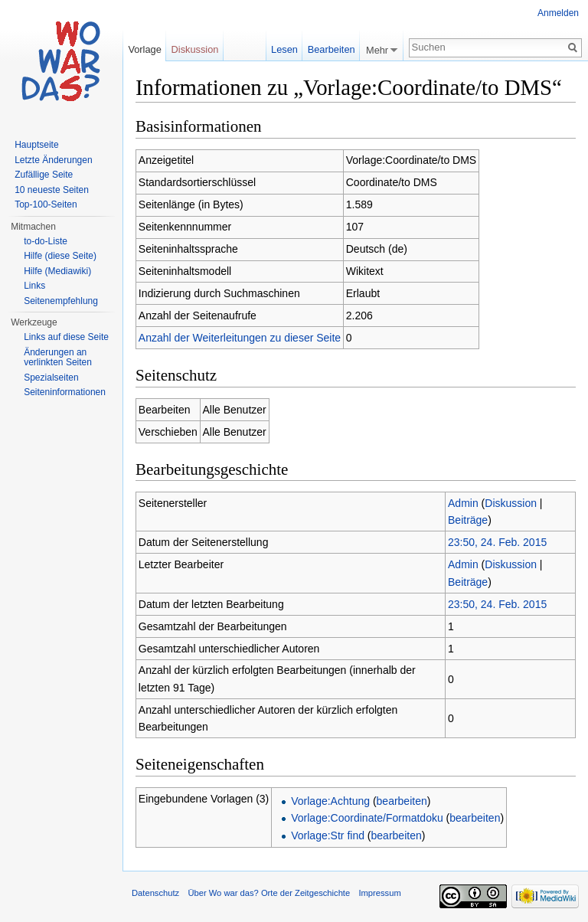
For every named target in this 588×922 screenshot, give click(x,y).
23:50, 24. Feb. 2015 (497, 542)
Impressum (379, 893)
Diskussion (511, 503)
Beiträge (468, 520)
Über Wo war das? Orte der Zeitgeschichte (269, 893)
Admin (463, 503)
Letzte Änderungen (53, 160)
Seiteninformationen (65, 392)
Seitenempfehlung (61, 301)
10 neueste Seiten (52, 190)
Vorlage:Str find (328, 835)
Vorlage (144, 49)
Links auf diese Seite (66, 337)
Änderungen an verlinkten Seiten (58, 358)
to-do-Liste (46, 241)
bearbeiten (402, 801)
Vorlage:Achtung (330, 801)
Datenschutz (155, 893)
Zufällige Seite (44, 175)
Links (34, 286)
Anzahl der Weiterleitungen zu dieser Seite (240, 338)
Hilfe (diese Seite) (60, 256)
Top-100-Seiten (46, 204)
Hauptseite (36, 145)
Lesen (284, 49)
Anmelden (558, 13)
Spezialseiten (51, 378)
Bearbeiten (332, 49)
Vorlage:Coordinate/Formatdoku (367, 818)
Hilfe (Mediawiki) (57, 271)
